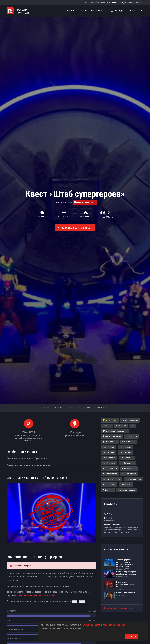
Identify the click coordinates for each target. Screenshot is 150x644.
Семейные (121, 426)
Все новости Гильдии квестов (119, 608)
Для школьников (133, 479)
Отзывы (71, 407)
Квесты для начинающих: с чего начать (125, 584)
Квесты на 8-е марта (126, 593)
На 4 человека (127, 458)
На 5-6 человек (127, 463)
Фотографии (84, 408)
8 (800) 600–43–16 (115, 2)
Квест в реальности (111, 479)
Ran (70, 203)
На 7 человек (125, 452)
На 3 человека (109, 485)
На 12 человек (109, 458)
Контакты (59, 408)
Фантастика (131, 436)
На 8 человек (108, 447)
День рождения (129, 474)
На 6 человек (125, 447)
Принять (132, 637)
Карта (84, 11)
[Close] (144, 625)
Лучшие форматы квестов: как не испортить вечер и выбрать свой (125, 563)
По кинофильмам (130, 420)
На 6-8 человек (129, 469)
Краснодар (116, 11)
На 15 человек (109, 463)
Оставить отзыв (101, 408)
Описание (46, 408)
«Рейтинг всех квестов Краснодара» (36, 595)
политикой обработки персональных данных (103, 625)
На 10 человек (129, 442)
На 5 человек (108, 452)
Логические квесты (127, 490)
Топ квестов (126, 485)
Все (133, 426)
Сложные (107, 426)
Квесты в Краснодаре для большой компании (127, 573)
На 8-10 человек (110, 469)
